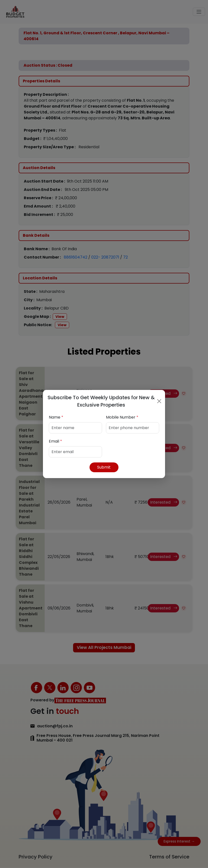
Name (56, 417)
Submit (104, 467)
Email (55, 441)
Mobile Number (122, 417)
